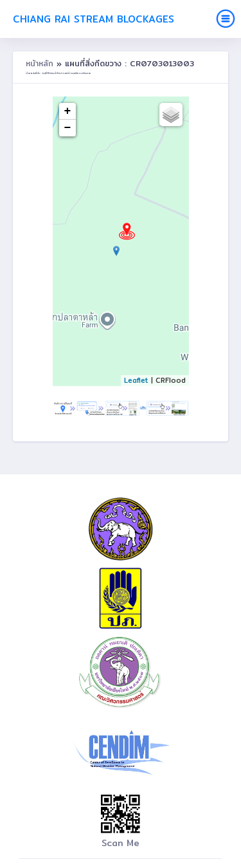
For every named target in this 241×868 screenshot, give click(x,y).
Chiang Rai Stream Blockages (94, 19)
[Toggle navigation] (226, 19)
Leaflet (136, 380)
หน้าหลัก (41, 63)
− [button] (68, 128)
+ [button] (68, 111)
